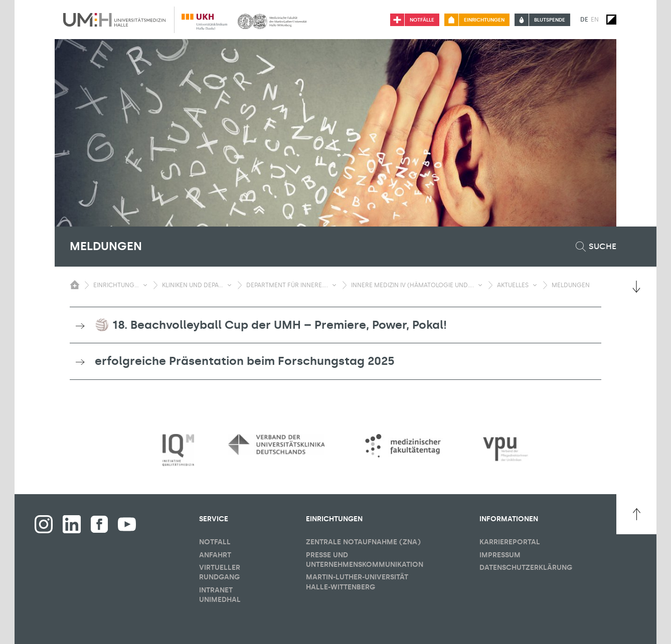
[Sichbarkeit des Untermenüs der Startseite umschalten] (75, 285)
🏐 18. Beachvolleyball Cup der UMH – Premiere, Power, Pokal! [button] (271, 325)
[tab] (335, 325)
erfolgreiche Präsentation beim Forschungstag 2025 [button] (245, 361)
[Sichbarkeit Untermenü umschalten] (145, 285)
